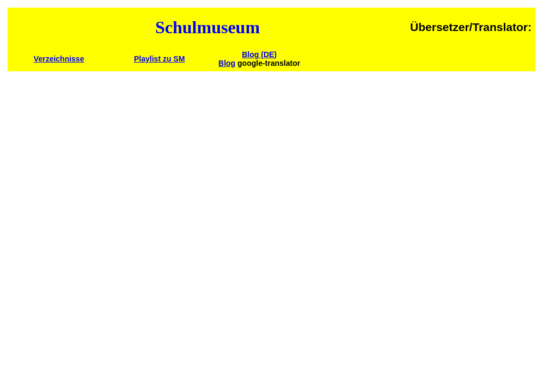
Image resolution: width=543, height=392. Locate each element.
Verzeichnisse (59, 59)
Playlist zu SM (159, 59)
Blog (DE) (259, 54)
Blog (227, 63)
